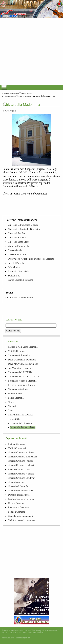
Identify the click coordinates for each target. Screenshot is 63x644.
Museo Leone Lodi (17, 255)
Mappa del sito (8, 638)
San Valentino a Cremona (20, 368)
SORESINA (14, 276)
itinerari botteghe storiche (20, 491)
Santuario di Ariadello (19, 271)
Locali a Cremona (17, 512)
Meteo (11, 410)
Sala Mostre (14, 267)
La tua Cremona (16, 398)
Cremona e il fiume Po (19, 355)
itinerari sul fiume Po (18, 486)
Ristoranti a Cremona (18, 507)
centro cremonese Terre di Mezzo (18, 93)
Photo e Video (15, 394)
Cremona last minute (18, 389)
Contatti (12, 406)
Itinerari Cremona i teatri (20, 469)
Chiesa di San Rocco (18, 233)
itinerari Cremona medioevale (22, 457)
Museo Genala (15, 250)
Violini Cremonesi (17, 448)
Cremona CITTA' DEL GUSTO (23, 376)
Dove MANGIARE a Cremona (23, 364)
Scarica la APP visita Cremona (23, 347)
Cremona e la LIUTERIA (20, 372)
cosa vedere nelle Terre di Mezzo (18, 96)
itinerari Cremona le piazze (21, 452)
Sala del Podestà (16, 263)
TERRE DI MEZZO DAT (20, 415)
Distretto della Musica (19, 495)
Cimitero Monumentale (19, 246)
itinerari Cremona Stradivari (22, 478)
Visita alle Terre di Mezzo (23, 427)
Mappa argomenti (23, 638)
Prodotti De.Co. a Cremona (21, 499)
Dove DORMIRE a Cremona (22, 360)
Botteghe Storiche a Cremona (22, 381)
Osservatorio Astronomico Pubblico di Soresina (31, 259)
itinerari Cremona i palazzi (21, 465)
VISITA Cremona (16, 351)
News (11, 402)
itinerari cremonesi (17, 482)
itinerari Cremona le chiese (21, 474)
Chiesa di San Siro (17, 237)
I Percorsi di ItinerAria (21, 423)
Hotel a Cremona (16, 503)
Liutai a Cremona (16, 444)
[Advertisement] (32, 51)
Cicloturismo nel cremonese (19, 298)
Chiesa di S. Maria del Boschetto (24, 229)
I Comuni (15, 419)
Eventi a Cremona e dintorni (22, 385)
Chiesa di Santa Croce (19, 242)
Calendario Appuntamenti (20, 516)
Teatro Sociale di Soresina (20, 280)
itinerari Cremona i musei (20, 461)
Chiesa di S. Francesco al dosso (23, 225)
